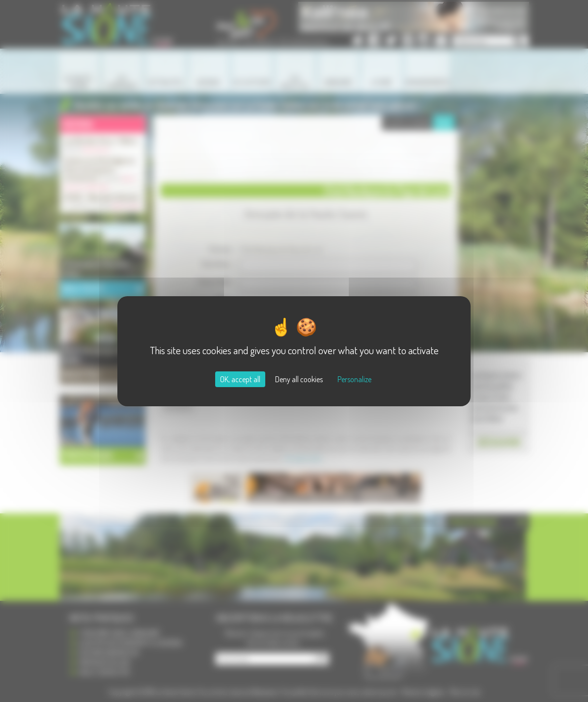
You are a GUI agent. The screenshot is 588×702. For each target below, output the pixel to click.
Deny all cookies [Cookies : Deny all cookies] (299, 379)
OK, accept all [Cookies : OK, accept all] (240, 379)
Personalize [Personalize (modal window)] (354, 379)
